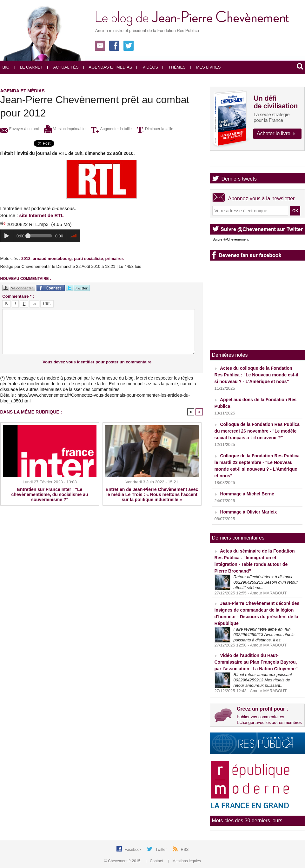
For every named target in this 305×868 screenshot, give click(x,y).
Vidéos (147, 67)
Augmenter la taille (111, 129)
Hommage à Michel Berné (247, 494)
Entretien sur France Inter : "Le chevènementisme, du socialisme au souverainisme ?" (50, 494)
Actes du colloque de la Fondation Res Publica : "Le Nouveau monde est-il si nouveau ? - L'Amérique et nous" (256, 375)
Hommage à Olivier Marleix (248, 512)
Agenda (230, 161)
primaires (114, 258)
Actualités (63, 67)
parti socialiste (88, 258)
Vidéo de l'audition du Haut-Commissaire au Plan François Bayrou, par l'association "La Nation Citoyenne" (256, 662)
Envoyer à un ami (20, 129)
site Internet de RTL (42, 215)
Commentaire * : (18, 296)
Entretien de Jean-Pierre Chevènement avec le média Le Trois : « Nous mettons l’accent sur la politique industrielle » (152, 494)
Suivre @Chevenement (231, 239)
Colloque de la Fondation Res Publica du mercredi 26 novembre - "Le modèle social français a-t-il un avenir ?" (257, 431)
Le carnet (29, 67)
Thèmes (174, 67)
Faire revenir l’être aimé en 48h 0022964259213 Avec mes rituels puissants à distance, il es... (264, 635)
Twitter (162, 850)
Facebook (134, 850)
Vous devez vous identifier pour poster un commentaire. (98, 362)
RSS (185, 850)
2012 (26, 258)
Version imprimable (65, 129)
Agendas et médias (108, 67)
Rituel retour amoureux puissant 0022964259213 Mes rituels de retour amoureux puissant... (263, 680)
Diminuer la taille (155, 129)
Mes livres (206, 67)
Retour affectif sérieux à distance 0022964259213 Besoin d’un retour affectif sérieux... (266, 582)
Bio (6, 67)
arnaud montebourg (52, 258)
